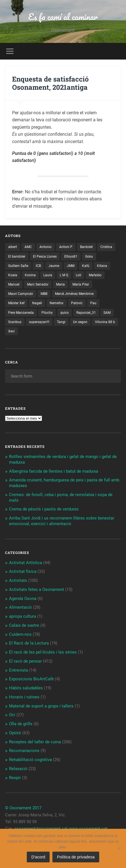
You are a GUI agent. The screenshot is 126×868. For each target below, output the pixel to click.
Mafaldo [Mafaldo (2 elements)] (95, 275)
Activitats (18, 580)
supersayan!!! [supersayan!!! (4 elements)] (39, 322)
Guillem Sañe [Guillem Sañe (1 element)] (18, 266)
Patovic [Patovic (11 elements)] (77, 303)
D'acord (38, 857)
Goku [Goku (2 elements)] (89, 257)
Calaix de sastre (24, 625)
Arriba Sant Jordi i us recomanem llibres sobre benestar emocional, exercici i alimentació (62, 521)
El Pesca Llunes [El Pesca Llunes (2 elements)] (45, 257)
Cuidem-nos (20, 634)
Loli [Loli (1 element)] (79, 275)
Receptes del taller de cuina (35, 742)
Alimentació (20, 607)
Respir (15, 778)
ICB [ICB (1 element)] (38, 266)
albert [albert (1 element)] (13, 247)
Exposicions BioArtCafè (31, 679)
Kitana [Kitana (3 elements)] (102, 266)
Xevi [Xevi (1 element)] (11, 331)
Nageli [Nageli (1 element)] (37, 303)
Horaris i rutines (24, 697)
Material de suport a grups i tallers (41, 706)
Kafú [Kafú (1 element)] (86, 266)
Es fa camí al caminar (63, 17)
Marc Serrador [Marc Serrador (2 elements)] (38, 284)
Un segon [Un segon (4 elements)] (80, 322)
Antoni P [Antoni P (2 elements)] (66, 247)
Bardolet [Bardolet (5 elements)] (86, 247)
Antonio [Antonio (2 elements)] (46, 247)
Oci (12, 715)
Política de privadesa (76, 857)
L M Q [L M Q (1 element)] (64, 275)
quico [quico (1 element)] (65, 313)
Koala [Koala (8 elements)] (13, 275)
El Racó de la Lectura (29, 643)
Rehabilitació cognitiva (30, 760)
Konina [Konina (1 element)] (30, 275)
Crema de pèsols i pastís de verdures (44, 509)
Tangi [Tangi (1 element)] (61, 322)
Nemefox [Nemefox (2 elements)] (57, 303)
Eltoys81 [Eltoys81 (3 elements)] (71, 257)
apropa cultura (23, 616)
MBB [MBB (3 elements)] (44, 294)
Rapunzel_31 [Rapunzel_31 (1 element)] (86, 313)
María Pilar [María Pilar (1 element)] (81, 284)
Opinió (15, 733)
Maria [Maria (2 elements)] (60, 284)
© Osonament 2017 (23, 808)
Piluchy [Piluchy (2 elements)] (47, 313)
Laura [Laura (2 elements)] (48, 275)
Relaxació (18, 769)
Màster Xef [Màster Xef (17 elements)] (16, 303)
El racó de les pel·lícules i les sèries (43, 652)
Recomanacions (24, 751)
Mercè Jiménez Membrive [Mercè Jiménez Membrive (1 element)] (74, 294)
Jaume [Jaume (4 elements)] (54, 266)
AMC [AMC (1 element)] (28, 247)
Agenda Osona (23, 599)
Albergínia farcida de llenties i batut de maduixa (54, 471)
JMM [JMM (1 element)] (71, 266)
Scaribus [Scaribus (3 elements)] (15, 322)
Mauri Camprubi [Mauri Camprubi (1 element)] (21, 294)
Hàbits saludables (26, 688)
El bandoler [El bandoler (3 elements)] (17, 257)
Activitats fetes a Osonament (37, 589)
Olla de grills (21, 724)
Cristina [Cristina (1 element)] (106, 247)
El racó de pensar (25, 661)
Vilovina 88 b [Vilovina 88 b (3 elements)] (105, 322)
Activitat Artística (26, 563)
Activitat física (23, 571)
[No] (119, 848)
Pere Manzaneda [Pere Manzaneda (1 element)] (21, 313)
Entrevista (18, 670)
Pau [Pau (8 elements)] (93, 303)
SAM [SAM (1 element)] (107, 313)
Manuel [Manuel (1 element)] (14, 284)
